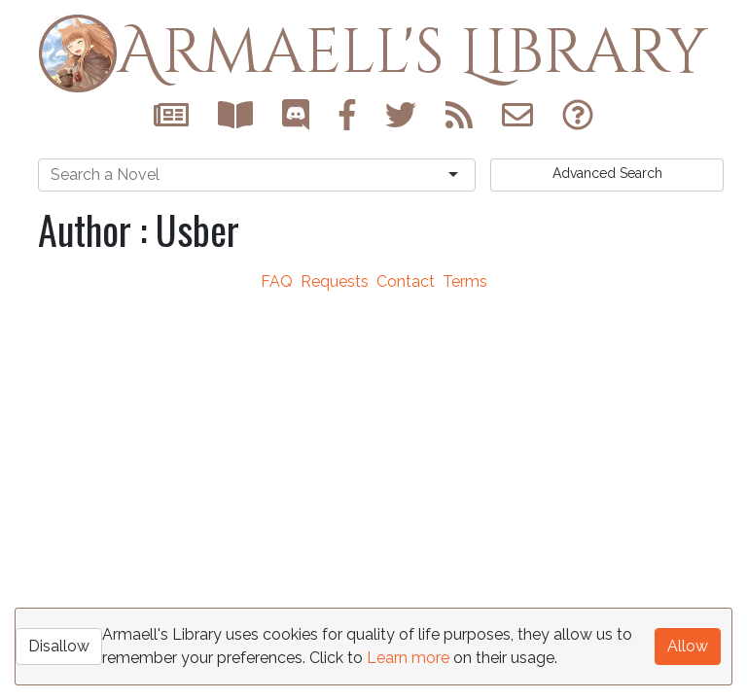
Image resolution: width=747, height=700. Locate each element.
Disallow (59, 646)
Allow (688, 646)
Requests (335, 281)
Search (607, 173)
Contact (406, 281)
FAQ (277, 281)
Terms (465, 281)
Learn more (408, 658)
